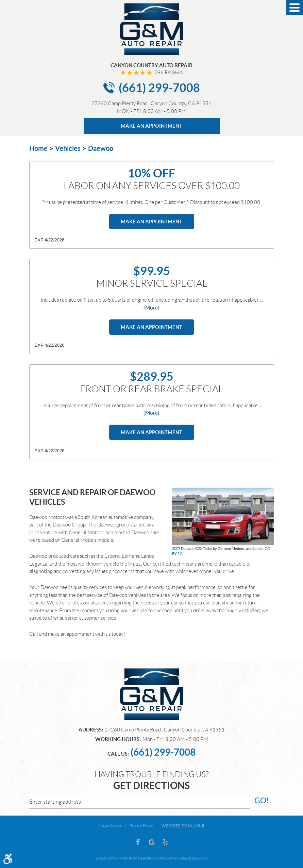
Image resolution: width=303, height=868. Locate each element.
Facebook (138, 842)
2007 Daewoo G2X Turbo (192, 549)
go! (262, 801)
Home (38, 148)
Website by (183, 825)
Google (152, 842)
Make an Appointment (151, 222)
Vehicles (68, 148)
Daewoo (101, 148)
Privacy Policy (141, 825)
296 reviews (169, 73)
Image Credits (110, 825)
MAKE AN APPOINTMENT (151, 126)
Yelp (165, 842)
